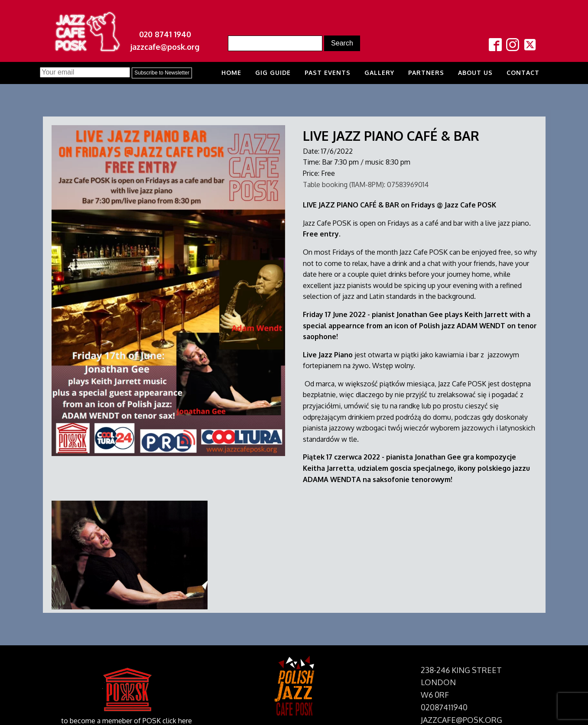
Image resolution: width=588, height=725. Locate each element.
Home (231, 73)
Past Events (328, 73)
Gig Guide (273, 73)
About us (475, 73)
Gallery (379, 73)
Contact (523, 73)
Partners (426, 73)
